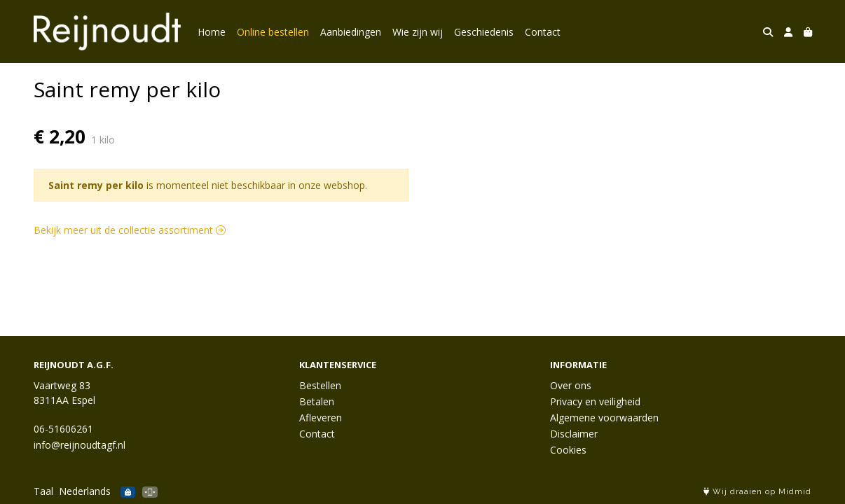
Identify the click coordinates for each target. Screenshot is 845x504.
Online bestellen (273, 32)
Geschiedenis (484, 32)
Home (212, 32)
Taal (43, 491)
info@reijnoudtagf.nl (80, 445)
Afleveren (321, 418)
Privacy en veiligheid (595, 401)
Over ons (571, 385)
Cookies (568, 450)
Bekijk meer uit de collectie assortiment (130, 230)
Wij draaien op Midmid (757, 492)
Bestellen (320, 385)
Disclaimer (574, 434)
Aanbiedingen (351, 32)
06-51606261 (63, 429)
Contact (543, 32)
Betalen (317, 401)
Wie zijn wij (418, 32)
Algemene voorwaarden (604, 418)
